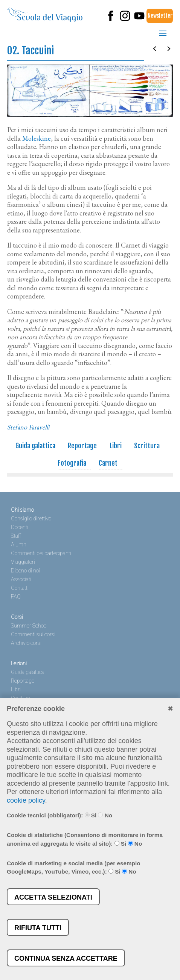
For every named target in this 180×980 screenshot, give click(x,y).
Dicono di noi (25, 571)
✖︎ (170, 709)
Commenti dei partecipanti (41, 553)
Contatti (20, 588)
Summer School (29, 626)
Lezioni (19, 664)
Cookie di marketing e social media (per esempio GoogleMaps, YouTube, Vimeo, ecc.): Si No (74, 868)
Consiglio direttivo (31, 519)
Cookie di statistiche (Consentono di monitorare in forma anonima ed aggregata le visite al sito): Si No (85, 839)
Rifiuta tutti (38, 928)
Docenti (20, 527)
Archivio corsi (26, 643)
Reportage (82, 446)
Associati (21, 579)
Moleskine (37, 138)
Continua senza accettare (66, 958)
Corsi (17, 617)
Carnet (108, 463)
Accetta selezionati (53, 897)
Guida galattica (36, 446)
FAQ (16, 597)
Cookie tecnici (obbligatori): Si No (59, 815)
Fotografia (72, 463)
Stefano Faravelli (28, 427)
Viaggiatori (23, 562)
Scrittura (147, 446)
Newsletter (160, 16)
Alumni (19, 545)
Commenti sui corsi (33, 635)
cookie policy (26, 800)
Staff (16, 536)
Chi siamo (22, 510)
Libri (116, 446)
